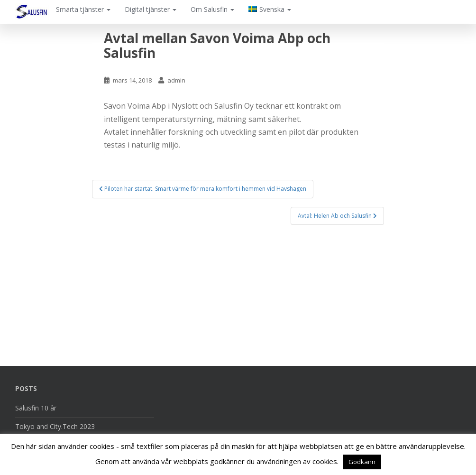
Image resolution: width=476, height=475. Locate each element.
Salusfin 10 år (36, 408)
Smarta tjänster (83, 9)
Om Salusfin (212, 9)
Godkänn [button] (362, 462)
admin (176, 80)
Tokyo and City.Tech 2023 (55, 426)
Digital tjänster (151, 9)
